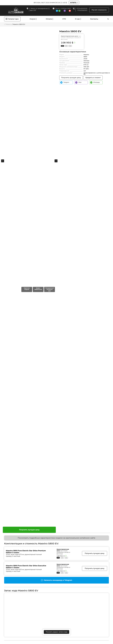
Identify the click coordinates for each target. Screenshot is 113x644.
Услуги (33, 19)
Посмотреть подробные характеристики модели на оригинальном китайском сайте (56, 538)
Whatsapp (95, 82)
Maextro (9, 24)
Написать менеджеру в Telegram (58, 580)
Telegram (65, 82)
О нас (77, 19)
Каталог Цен (13, 19)
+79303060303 (82, 10)
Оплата (49, 19)
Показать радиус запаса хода (56, 632)
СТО (64, 19)
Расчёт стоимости (99, 10)
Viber (78, 82)
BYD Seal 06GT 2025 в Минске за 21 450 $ (50, 3)
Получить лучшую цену (29, 530)
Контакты (94, 19)
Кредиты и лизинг (93, 78)
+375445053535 (82, 9)
